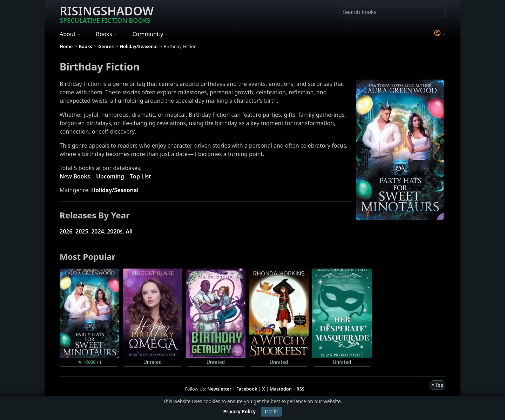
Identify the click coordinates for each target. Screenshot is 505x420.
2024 (98, 231)
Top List (141, 176)
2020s (115, 231)
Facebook (247, 389)
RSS (301, 389)
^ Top (437, 385)
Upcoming (110, 176)
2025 (82, 231)
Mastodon (281, 389)
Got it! (271, 412)
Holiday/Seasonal (115, 190)
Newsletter (219, 389)
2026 (66, 231)
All (129, 231)
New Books (75, 176)
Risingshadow (107, 14)
